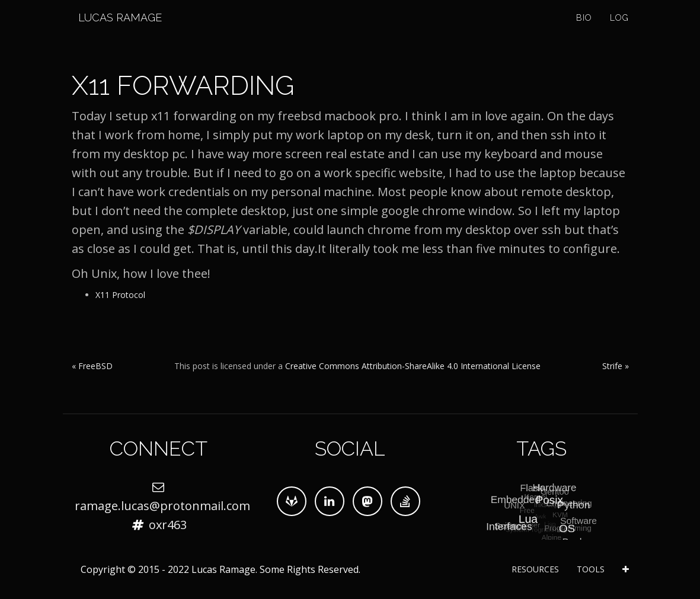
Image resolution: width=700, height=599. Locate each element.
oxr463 (168, 525)
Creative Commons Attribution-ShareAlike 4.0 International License (413, 366)
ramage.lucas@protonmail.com (162, 506)
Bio (584, 30)
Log (619, 30)
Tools (591, 569)
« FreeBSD (92, 366)
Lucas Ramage (114, 29)
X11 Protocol (120, 295)
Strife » (616, 366)
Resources (535, 569)
